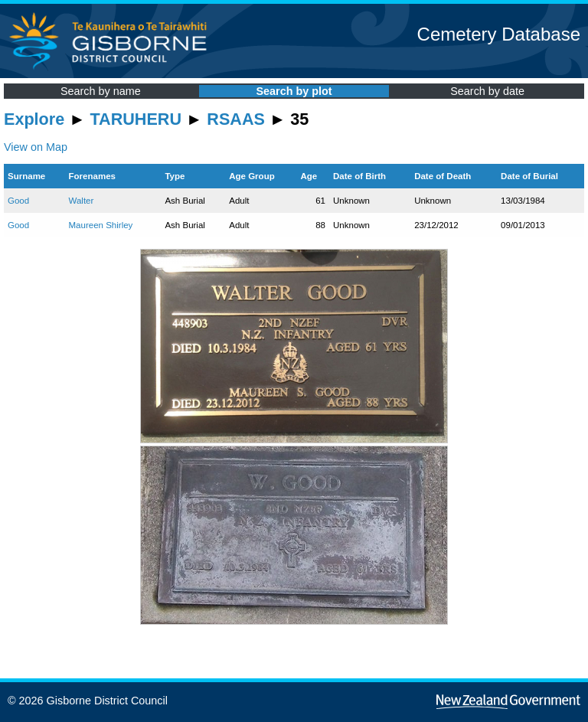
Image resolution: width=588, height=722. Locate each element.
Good (18, 201)
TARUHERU (136, 119)
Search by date (487, 91)
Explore (34, 119)
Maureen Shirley (101, 225)
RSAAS (236, 119)
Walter (82, 201)
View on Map (36, 147)
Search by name (101, 91)
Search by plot (294, 91)
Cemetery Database (499, 34)
